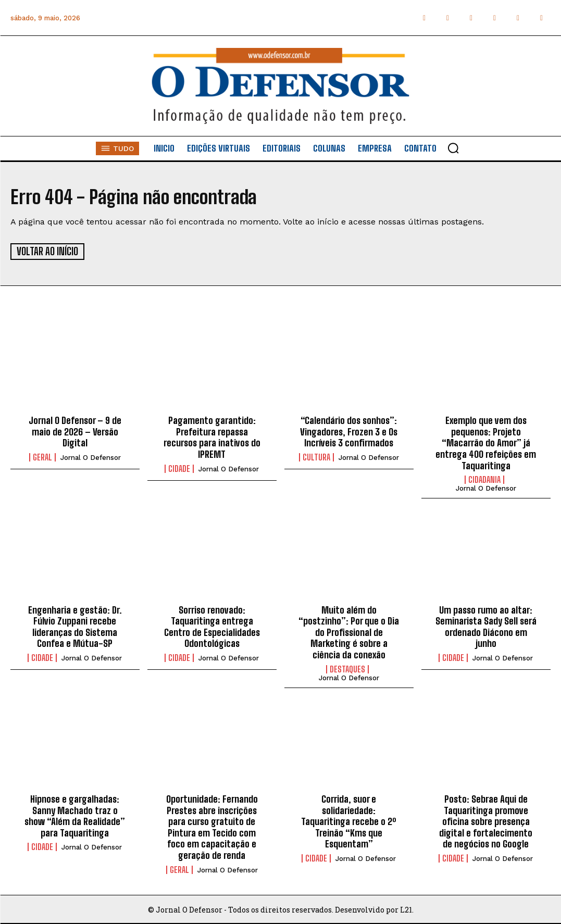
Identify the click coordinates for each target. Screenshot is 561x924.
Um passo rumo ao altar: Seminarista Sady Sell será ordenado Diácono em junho (486, 626)
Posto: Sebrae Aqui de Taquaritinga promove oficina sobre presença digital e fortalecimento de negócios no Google (486, 821)
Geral (42, 457)
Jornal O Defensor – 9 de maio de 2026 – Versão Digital (75, 431)
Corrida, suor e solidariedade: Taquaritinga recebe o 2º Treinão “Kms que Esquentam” (349, 821)
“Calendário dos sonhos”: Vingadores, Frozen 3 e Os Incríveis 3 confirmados (349, 431)
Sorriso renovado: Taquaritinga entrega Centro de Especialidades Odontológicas (212, 626)
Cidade (179, 468)
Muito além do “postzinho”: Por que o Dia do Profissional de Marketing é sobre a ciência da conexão (349, 632)
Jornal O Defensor (91, 457)
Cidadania (484, 479)
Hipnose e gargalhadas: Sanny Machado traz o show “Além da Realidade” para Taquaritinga (75, 815)
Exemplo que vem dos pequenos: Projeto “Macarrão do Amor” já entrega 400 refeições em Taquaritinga (486, 442)
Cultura (316, 457)
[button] (453, 148)
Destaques (347, 669)
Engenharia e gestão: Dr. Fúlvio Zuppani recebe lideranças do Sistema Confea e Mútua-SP (75, 626)
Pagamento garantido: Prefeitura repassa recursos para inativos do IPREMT (212, 437)
